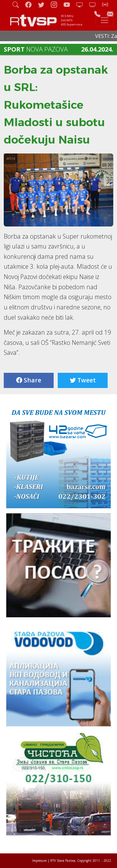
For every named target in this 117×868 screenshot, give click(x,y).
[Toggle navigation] (105, 20)
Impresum (39, 861)
